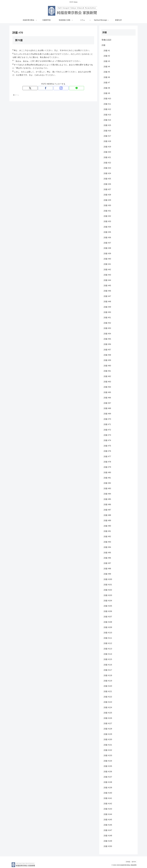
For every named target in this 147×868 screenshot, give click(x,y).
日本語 (127, 862)
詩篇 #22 (107, 163)
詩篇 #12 (107, 109)
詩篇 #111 (108, 638)
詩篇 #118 (108, 675)
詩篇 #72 (107, 430)
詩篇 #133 (108, 755)
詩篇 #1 (107, 51)
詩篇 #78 (107, 462)
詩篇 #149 (108, 841)
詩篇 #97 (107, 563)
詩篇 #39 (107, 254)
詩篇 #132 (108, 750)
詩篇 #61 (107, 371)
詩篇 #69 (107, 414)
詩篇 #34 (107, 227)
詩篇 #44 (107, 280)
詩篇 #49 (107, 307)
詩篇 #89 (107, 520)
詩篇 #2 (107, 56)
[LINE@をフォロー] (60, 88)
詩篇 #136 (108, 772)
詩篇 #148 (108, 836)
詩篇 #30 (107, 205)
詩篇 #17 (107, 136)
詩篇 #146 (108, 825)
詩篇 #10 (107, 99)
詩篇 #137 (108, 777)
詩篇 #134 (108, 761)
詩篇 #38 (107, 248)
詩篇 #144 (108, 814)
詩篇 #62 (107, 376)
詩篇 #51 (107, 318)
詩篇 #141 (108, 798)
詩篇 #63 (107, 382)
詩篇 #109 (108, 627)
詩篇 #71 (107, 424)
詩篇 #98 (107, 569)
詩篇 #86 (107, 504)
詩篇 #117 (108, 670)
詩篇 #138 (108, 782)
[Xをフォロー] (46, 88)
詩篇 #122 (108, 697)
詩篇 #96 (107, 558)
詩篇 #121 (108, 691)
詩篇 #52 (107, 323)
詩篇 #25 (107, 179)
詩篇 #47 (107, 296)
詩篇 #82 (107, 483)
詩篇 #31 (107, 211)
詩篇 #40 (107, 259)
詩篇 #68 (107, 408)
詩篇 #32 (107, 216)
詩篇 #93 (107, 542)
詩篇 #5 (107, 72)
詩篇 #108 (108, 622)
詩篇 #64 (107, 387)
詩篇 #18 (107, 141)
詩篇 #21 (107, 157)
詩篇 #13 (107, 115)
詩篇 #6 (107, 77)
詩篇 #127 (108, 723)
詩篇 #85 (107, 499)
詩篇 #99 (107, 574)
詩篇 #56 (107, 344)
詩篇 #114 (108, 654)
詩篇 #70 (107, 419)
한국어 (134, 862)
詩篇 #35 (107, 232)
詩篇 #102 (108, 590)
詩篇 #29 (107, 200)
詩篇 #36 (107, 238)
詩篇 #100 (108, 579)
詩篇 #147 (108, 830)
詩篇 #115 (108, 659)
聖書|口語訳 (107, 40)
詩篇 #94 (107, 547)
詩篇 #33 (107, 221)
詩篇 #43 (107, 275)
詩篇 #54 (107, 334)
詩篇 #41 (107, 264)
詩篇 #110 (108, 633)
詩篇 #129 (108, 734)
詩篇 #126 (108, 718)
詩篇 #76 (107, 451)
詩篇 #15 (107, 125)
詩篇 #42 (107, 270)
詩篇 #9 (107, 93)
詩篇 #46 (107, 291)
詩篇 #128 (108, 729)
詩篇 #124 (108, 707)
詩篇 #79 (107, 467)
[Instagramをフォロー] (56, 88)
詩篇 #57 (107, 350)
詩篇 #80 (107, 472)
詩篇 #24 (107, 173)
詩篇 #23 (107, 168)
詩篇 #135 (108, 766)
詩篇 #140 (108, 793)
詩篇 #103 (108, 595)
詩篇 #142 (108, 804)
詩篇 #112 (108, 643)
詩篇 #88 (107, 515)
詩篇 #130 (108, 739)
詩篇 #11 (107, 104)
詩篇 (104, 45)
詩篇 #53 (107, 328)
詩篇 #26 (107, 184)
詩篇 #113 (108, 649)
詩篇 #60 (107, 366)
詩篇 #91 (107, 531)
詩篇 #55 (107, 339)
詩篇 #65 (107, 392)
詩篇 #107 (108, 617)
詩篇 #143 (108, 809)
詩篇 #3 (107, 61)
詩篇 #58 (107, 355)
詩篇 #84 (107, 494)
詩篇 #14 (107, 120)
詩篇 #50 (107, 312)
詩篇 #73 (107, 435)
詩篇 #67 (107, 403)
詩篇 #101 (108, 585)
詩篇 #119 (108, 681)
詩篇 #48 (107, 302)
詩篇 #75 (107, 446)
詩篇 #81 (107, 478)
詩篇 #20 (107, 152)
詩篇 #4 (107, 67)
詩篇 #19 (107, 147)
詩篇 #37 (107, 243)
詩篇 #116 (108, 665)
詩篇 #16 (107, 131)
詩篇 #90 (107, 526)
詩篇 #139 (108, 788)
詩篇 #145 (108, 820)
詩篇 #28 (107, 195)
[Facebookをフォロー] (51, 88)
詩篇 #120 (108, 686)
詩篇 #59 (107, 360)
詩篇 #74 (107, 440)
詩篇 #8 (107, 88)
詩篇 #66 (107, 398)
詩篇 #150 (108, 846)
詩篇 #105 (108, 606)
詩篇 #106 (108, 611)
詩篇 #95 (107, 553)
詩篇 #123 (108, 702)
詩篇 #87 (107, 510)
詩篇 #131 (108, 745)
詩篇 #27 (107, 189)
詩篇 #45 (107, 286)
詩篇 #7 (107, 83)
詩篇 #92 (107, 536)
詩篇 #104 (108, 601)
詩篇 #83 (107, 488)
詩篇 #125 (108, 713)
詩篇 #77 (107, 456)
